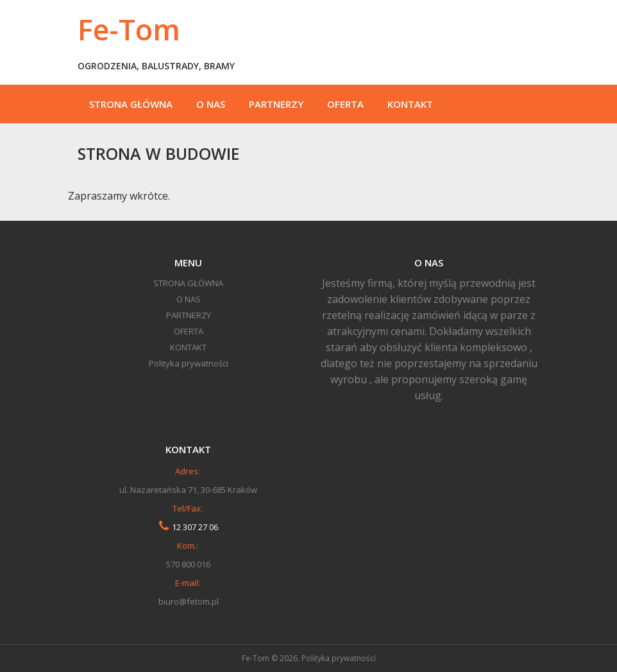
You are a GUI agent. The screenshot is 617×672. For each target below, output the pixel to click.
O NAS (211, 104)
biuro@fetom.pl (189, 601)
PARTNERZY (276, 104)
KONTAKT (410, 104)
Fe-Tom (129, 29)
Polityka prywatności (189, 363)
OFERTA (345, 104)
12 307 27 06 (195, 527)
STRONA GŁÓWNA (131, 104)
